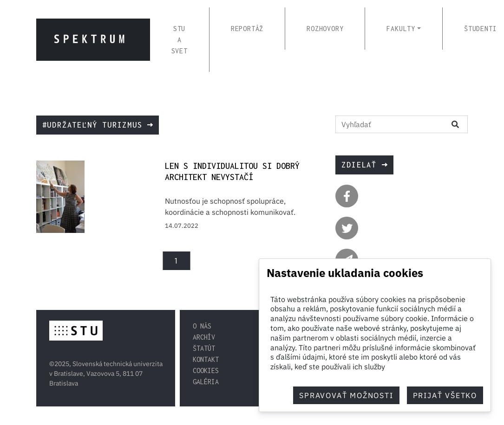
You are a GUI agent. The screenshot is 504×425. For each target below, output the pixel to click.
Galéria (206, 382)
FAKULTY (401, 29)
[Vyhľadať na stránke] (389, 124)
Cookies (206, 370)
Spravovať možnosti (346, 395)
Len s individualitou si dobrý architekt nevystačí (232, 171)
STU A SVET (180, 40)
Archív (204, 337)
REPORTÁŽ (247, 29)
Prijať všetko (445, 395)
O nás (202, 326)
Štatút (204, 348)
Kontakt (206, 359)
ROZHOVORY (325, 29)
